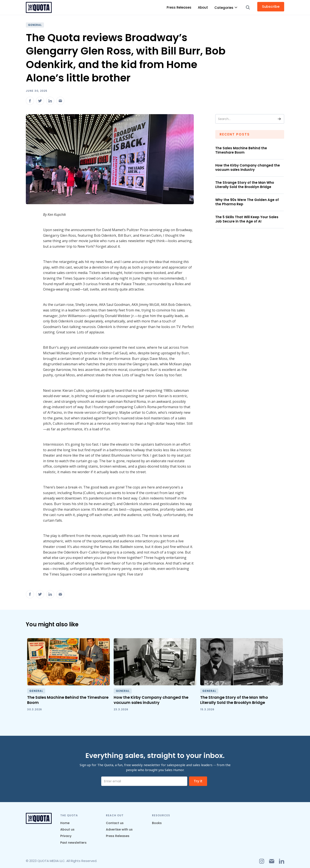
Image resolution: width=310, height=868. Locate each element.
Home (65, 823)
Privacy (66, 836)
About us (67, 829)
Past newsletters (73, 843)
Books (157, 823)
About (203, 7)
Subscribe (271, 7)
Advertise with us (119, 829)
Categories (224, 8)
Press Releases (179, 7)
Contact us (115, 823)
